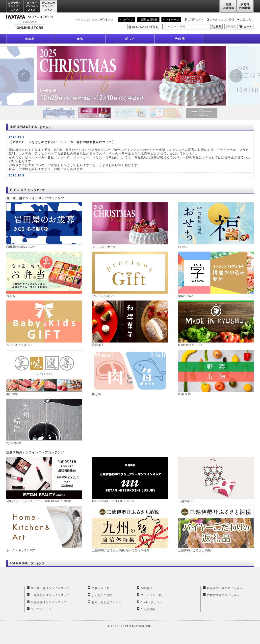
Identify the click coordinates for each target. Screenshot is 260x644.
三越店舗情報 (228, 7)
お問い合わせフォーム (106, 602)
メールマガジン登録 (222, 20)
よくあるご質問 (102, 595)
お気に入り (247, 20)
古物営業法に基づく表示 (223, 595)
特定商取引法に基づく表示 (225, 588)
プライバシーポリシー (155, 595)
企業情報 (146, 588)
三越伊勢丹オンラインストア (15, 7)
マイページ (172, 20)
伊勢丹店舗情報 (245, 7)
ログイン (128, 20)
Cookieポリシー (151, 602)
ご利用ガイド (196, 20)
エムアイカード (41, 609)
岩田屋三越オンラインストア (49, 7)
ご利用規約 (148, 609)
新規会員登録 (149, 20)
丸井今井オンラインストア (32, 7)
